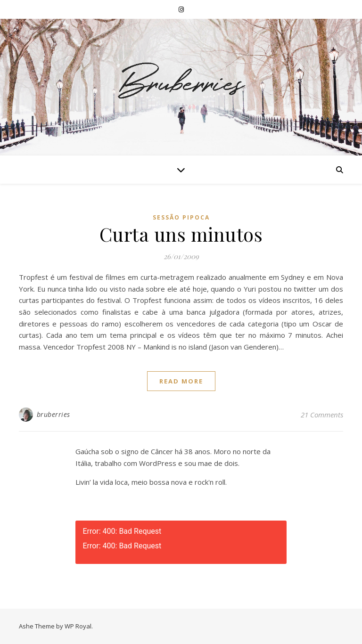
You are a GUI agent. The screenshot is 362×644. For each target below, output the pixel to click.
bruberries (53, 414)
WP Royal (78, 626)
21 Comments (322, 415)
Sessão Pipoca (181, 217)
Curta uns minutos (181, 234)
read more (181, 381)
